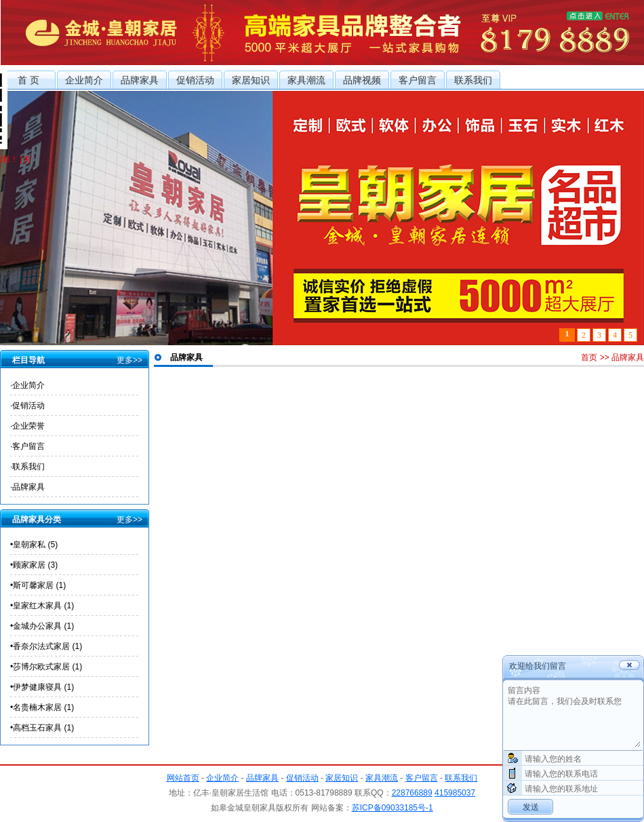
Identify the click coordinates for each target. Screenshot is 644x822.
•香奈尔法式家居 (46, 646)
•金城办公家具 (42, 626)
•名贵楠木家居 (42, 707)
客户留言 (418, 80)
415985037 (455, 793)
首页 (589, 357)
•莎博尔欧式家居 (46, 667)
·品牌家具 (27, 487)
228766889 (412, 793)
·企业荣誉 (27, 426)
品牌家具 (140, 80)
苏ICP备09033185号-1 (393, 808)
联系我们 (473, 80)
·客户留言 (27, 446)
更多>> (129, 360)
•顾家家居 (34, 565)
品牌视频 (362, 80)
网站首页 (183, 778)
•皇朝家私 (34, 545)
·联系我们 (27, 467)
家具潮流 (306, 80)
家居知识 (251, 80)
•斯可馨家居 (38, 585)
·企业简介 (27, 385)
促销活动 (195, 80)
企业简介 (84, 80)
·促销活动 (27, 406)
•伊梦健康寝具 (42, 687)
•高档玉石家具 (42, 728)
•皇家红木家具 (42, 606)
